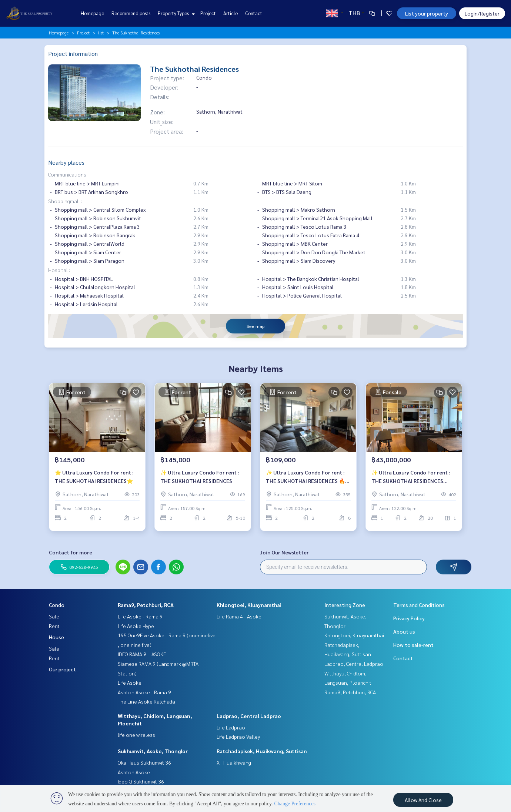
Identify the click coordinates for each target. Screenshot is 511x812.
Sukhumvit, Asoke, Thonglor (153, 751)
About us (404, 631)
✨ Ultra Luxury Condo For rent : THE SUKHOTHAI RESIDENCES (200, 479)
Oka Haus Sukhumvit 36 (144, 762)
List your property (427, 13)
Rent (54, 626)
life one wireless (136, 735)
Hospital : (59, 270)
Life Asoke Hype (136, 626)
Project (208, 13)
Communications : (68, 174)
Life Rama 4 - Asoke (239, 616)
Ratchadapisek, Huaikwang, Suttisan (262, 751)
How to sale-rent (413, 645)
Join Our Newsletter (284, 552)
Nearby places (66, 162)
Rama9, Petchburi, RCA (146, 605)
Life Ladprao (231, 727)
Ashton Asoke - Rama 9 (144, 692)
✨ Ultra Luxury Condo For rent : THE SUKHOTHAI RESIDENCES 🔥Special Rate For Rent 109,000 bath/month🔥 (305, 479)
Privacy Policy (409, 618)
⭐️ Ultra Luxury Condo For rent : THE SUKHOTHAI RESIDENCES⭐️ (94, 479)
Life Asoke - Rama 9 (140, 616)
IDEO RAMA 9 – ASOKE (142, 654)
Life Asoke (130, 682)
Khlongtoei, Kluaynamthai (249, 605)
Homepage (92, 13)
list (101, 33)
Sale (54, 616)
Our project (62, 669)
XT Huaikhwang (234, 762)
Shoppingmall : (65, 201)
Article (231, 13)
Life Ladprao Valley (238, 736)
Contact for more (71, 552)
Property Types (175, 13)
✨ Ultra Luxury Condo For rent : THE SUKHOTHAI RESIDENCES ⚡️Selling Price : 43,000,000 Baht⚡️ (414, 479)
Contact (254, 13)
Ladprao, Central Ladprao (249, 716)
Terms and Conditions (419, 605)
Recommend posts (131, 13)
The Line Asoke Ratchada (146, 701)
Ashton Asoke (134, 772)
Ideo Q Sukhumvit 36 (141, 781)
